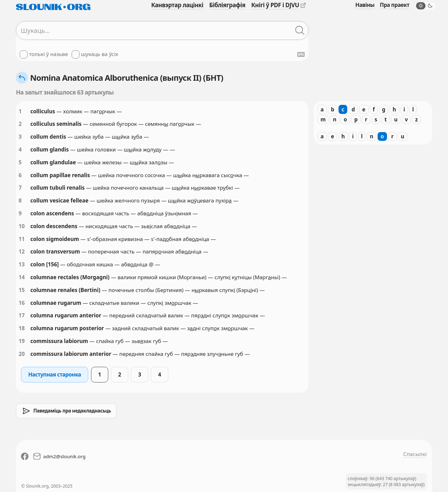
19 (22, 341)
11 (22, 239)
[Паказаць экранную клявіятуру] (301, 54)
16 (22, 303)
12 (22, 251)
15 (22, 290)
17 (22, 315)
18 (22, 328)
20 (22, 354)
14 (22, 277)
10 (22, 226)
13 (22, 264)
